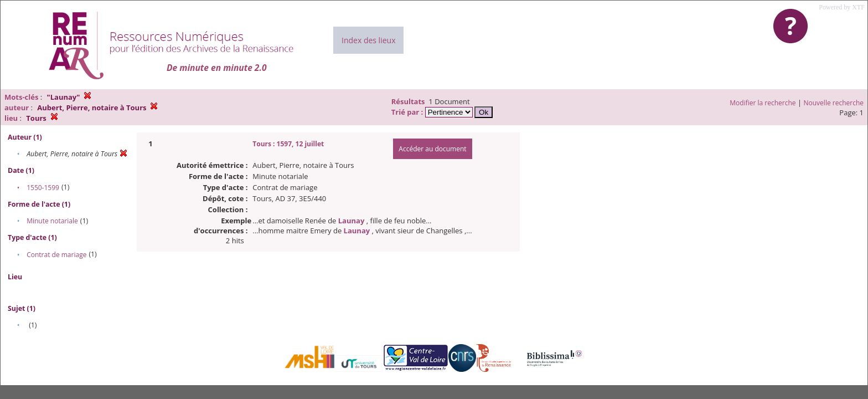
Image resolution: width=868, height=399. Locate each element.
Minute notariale (52, 221)
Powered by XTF (842, 7)
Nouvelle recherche (834, 103)
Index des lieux (368, 40)
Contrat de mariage (56, 255)
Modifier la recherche (763, 103)
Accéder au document (432, 149)
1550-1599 (43, 188)
